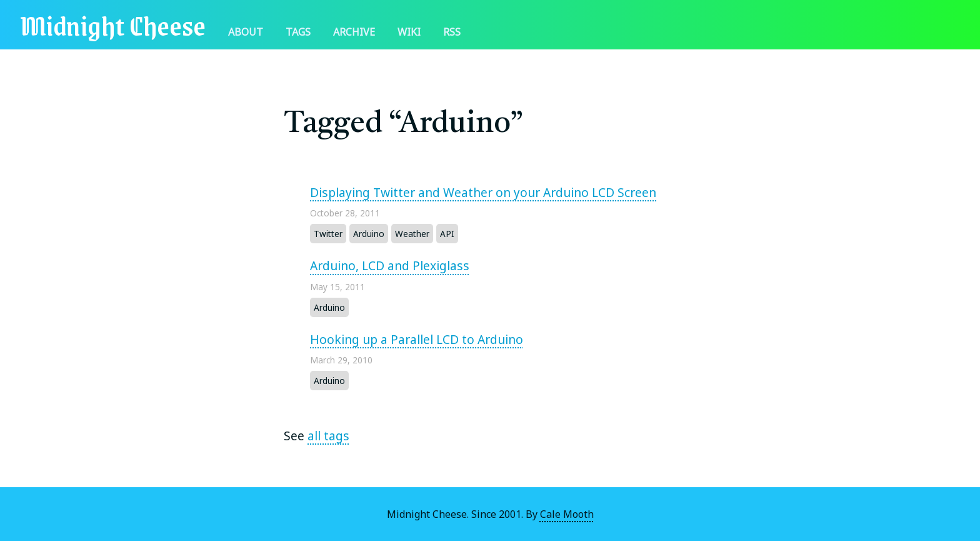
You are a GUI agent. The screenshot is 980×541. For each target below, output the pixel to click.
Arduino (369, 234)
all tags (328, 436)
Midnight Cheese (113, 25)
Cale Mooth (567, 514)
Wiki (409, 32)
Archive (354, 32)
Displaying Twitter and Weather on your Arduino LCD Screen (483, 192)
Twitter (328, 234)
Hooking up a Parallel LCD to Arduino (417, 339)
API (447, 234)
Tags (298, 32)
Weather (412, 234)
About (246, 32)
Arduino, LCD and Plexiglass (390, 265)
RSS (452, 32)
